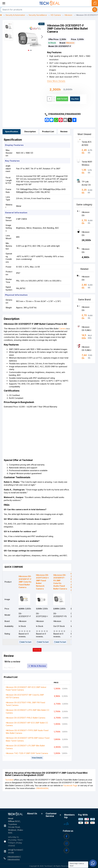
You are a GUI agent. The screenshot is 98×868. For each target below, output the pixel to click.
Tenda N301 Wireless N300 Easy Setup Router (87, 169)
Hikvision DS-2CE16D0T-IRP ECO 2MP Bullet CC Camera (27, 738)
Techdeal (9, 794)
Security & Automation (15, 15)
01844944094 (42, 803)
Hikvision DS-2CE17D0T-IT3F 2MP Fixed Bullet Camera (87, 284)
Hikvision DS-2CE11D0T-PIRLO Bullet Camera (25, 732)
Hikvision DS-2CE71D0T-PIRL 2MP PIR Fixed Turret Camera (25, 718)
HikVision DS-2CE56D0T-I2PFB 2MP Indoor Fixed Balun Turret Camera (28, 754)
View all (37, 661)
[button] (42, 37)
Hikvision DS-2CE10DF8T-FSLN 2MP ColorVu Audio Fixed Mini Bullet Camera (87, 257)
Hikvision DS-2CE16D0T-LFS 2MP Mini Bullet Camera (25, 761)
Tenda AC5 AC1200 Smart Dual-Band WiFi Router (87, 149)
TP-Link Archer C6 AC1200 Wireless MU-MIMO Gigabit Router (86, 189)
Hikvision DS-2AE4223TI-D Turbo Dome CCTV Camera (87, 240)
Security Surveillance (38, 15)
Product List (48, 137)
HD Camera (56, 15)
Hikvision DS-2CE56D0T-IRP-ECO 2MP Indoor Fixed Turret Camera (26, 703)
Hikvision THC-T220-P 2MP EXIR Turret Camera (27, 767)
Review (64, 137)
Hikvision (68, 15)
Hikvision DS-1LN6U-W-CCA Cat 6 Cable (87, 354)
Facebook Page (70, 800)
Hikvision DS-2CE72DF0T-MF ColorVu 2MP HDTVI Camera (25, 710)
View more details (56, 81)
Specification (12, 137)
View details (37, 772)
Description (30, 137)
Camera (64, 338)
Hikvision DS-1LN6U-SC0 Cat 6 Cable (87, 335)
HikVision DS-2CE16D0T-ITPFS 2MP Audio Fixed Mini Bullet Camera (27, 746)
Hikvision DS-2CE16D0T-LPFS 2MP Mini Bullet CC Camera (28, 726)
